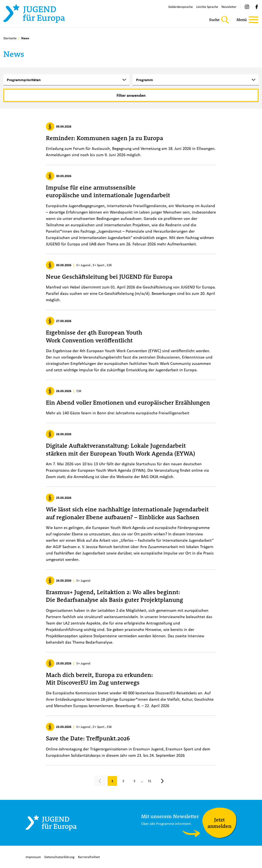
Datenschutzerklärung (59, 857)
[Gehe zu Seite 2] (123, 781)
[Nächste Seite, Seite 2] (162, 781)
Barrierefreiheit (89, 857)
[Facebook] (257, 7)
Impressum (33, 857)
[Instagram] (247, 7)
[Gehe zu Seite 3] (134, 781)
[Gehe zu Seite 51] (150, 781)
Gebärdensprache (181, 7)
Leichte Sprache (207, 7)
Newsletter (229, 7)
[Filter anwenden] (131, 95)
